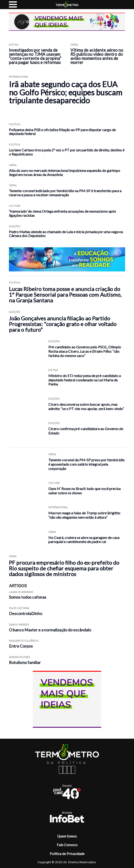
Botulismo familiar (25, 662)
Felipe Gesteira (19, 608)
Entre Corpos (21, 646)
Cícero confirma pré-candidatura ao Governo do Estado (86, 431)
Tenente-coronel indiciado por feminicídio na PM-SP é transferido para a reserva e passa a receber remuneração (65, 193)
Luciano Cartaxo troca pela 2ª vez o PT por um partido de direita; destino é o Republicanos (67, 152)
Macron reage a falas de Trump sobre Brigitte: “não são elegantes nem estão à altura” (84, 515)
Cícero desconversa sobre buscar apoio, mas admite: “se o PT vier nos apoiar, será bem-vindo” (86, 406)
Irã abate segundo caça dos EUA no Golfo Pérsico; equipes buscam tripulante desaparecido (66, 92)
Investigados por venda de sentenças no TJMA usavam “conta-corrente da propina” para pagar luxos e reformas (35, 56)
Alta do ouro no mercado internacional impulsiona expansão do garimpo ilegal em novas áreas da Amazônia (64, 172)
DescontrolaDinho (26, 614)
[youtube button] (73, 770)
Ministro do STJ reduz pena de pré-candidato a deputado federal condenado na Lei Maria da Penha (85, 380)
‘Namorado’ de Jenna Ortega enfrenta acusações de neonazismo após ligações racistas (62, 213)
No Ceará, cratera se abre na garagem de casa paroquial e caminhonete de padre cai (84, 540)
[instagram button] (65, 770)
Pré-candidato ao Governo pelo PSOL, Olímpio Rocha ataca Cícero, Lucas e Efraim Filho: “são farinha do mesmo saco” (85, 351)
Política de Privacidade (67, 854)
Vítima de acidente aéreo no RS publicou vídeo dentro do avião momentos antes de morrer (97, 56)
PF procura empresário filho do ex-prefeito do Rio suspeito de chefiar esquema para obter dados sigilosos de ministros (64, 568)
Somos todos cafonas (28, 597)
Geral (74, 45)
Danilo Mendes (19, 624)
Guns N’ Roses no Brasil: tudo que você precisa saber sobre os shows (84, 491)
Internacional (19, 77)
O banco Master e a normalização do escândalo (50, 630)
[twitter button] (69, 770)
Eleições (15, 226)
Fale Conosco (67, 845)
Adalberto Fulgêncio (24, 641)
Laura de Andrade (21, 592)
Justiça (14, 45)
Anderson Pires (19, 657)
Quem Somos (67, 836)
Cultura (15, 206)
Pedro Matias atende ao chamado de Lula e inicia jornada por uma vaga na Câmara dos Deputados (66, 234)
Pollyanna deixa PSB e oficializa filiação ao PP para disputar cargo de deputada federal (62, 132)
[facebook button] (61, 770)
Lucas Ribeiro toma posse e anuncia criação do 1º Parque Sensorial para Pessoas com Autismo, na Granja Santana (65, 295)
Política (14, 124)
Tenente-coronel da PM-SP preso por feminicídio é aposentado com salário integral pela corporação (86, 464)
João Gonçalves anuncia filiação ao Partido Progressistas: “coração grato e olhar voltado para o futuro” (63, 324)
